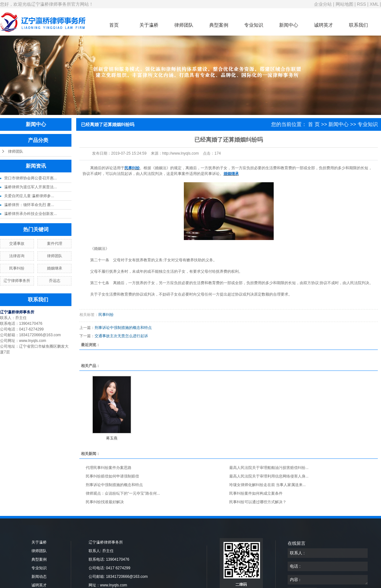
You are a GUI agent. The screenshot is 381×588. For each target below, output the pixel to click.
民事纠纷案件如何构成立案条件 (256, 493)
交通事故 (17, 244)
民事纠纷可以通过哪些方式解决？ (258, 502)
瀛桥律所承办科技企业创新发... (30, 214)
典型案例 (219, 25)
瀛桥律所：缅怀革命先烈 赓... (29, 205)
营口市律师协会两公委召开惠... (30, 178)
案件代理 (55, 244)
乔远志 (55, 281)
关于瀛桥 (149, 25)
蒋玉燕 (112, 438)
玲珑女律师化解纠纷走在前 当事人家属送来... (267, 485)
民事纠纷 (17, 268)
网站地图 (344, 4)
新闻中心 (289, 25)
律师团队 (184, 25)
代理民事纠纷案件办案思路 (109, 468)
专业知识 (254, 25)
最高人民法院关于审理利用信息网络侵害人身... (269, 476)
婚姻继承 (55, 268)
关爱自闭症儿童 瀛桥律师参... (29, 196)
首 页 (314, 124)
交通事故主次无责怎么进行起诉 (121, 336)
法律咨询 (17, 256)
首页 (114, 25)
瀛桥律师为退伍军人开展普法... (30, 187)
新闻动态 (39, 577)
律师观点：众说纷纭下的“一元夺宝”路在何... (123, 493)
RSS (361, 4)
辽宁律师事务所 (17, 281)
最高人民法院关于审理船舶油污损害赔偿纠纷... (269, 468)
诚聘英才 (324, 25)
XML (374, 4)
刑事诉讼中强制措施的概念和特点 (123, 328)
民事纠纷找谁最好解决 (105, 502)
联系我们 (358, 25)
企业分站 (323, 4)
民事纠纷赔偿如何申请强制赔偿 (112, 476)
